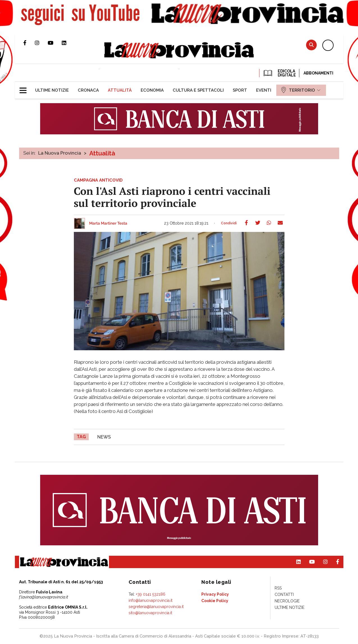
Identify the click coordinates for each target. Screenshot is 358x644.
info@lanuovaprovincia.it (151, 600)
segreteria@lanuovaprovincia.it (156, 607)
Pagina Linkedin (68, 43)
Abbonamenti (318, 73)
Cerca (311, 45)
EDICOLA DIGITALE (279, 73)
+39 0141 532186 (151, 594)
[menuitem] (52, 90)
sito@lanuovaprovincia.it (150, 613)
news (104, 437)
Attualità (102, 153)
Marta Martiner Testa (108, 223)
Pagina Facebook (29, 43)
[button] (25, 88)
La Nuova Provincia (60, 153)
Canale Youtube (55, 43)
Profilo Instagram (41, 43)
